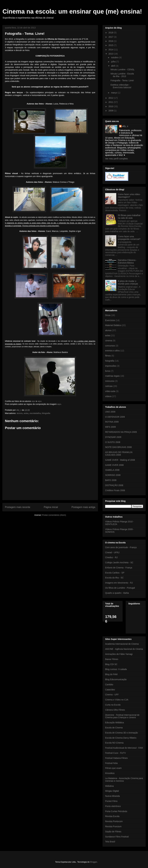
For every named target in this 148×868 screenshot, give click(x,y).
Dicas (108, 315)
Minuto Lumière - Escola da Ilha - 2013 (122, 75)
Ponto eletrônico (113, 806)
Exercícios (110, 320)
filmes (108, 356)
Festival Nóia (111, 763)
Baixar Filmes (112, 659)
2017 (111, 37)
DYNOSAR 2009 (113, 437)
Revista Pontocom (114, 821)
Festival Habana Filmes (116, 758)
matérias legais (112, 376)
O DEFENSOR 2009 (115, 417)
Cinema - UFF (112, 695)
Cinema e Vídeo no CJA (117, 700)
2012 (111, 98)
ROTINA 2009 (112, 422)
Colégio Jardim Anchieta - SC (119, 563)
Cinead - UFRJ (112, 552)
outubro (115, 57)
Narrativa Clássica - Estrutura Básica (127, 261)
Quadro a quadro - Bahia (117, 593)
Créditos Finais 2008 (115, 490)
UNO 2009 (110, 412)
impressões (111, 366)
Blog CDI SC (111, 664)
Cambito (109, 685)
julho (114, 62)
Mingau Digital (112, 791)
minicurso (110, 381)
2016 (111, 41)
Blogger (94, 862)
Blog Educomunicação (116, 679)
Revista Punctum (113, 826)
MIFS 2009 (110, 427)
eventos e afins (112, 351)
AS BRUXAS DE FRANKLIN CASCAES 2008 (119, 454)
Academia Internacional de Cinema (122, 644)
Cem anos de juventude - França (121, 547)
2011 (111, 102)
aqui (34, 401)
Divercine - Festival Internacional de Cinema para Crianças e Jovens (122, 716)
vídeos (108, 396)
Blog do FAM (111, 674)
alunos (20, 413)
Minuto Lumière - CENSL (123, 70)
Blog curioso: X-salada (116, 669)
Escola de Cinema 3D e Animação (121, 733)
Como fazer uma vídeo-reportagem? (129, 196)
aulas (26, 413)
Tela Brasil (110, 842)
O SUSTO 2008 (113, 442)
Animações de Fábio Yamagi (119, 654)
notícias (109, 386)
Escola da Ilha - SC (114, 578)
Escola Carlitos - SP (115, 573)
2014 (111, 50)
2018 (111, 33)
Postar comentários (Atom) (54, 515)
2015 (111, 45)
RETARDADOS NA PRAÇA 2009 (121, 432)
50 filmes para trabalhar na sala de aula (129, 217)
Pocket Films (111, 801)
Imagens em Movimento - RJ (119, 583)
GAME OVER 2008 (114, 465)
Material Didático (113, 325)
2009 (111, 111)
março (114, 93)
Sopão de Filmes (113, 832)
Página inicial (51, 507)
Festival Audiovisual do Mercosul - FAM (124, 748)
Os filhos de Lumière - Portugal (120, 588)
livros (108, 371)
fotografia (46, 413)
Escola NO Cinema (114, 743)
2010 (111, 106)
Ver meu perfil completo (116, 159)
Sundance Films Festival (117, 837)
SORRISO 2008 (113, 475)
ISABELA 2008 (112, 470)
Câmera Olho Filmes (115, 710)
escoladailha (35, 413)
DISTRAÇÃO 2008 (114, 485)
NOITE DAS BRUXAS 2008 (118, 447)
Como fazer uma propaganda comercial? (129, 238)
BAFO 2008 (111, 480)
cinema (109, 341)
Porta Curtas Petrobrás (116, 811)
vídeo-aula (110, 391)
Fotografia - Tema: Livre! (122, 80)
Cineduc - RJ (111, 557)
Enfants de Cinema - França (119, 568)
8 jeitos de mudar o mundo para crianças (128, 282)
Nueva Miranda (112, 796)
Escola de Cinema (114, 728)
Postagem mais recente (18, 507)
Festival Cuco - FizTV (115, 753)
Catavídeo (110, 690)
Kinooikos (110, 773)
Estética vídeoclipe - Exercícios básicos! (121, 86)
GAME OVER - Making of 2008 (120, 460)
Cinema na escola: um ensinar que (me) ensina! (72, 11)
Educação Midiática (114, 723)
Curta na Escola (113, 705)
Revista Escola (112, 816)
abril (113, 66)
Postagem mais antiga (83, 507)
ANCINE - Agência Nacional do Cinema (124, 649)
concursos (110, 346)
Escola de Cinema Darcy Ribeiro (121, 738)
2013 (111, 54)
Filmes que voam (113, 768)
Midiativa (109, 786)
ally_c (125, 126)
